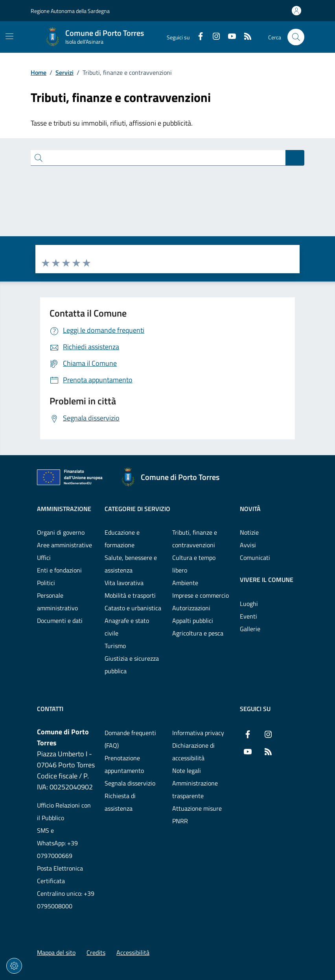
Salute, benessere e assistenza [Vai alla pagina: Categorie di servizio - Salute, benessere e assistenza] (131, 564)
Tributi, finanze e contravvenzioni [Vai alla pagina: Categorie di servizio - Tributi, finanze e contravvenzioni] (195, 539)
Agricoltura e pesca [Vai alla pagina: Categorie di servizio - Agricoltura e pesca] (198, 633)
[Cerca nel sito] (296, 37)
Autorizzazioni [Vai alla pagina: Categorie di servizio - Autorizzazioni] (191, 608)
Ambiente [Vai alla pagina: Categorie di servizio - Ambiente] (185, 583)
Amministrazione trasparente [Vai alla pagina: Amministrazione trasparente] (195, 789)
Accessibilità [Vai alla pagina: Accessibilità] (133, 952)
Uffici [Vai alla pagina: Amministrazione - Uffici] (44, 558)
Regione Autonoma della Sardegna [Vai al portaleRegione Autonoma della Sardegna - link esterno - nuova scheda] (70, 11)
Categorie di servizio (137, 509)
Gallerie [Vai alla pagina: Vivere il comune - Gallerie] (250, 629)
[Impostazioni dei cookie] (14, 966)
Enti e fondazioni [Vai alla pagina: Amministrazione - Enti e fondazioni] (59, 570)
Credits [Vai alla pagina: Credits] (96, 952)
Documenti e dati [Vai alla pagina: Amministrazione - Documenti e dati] (60, 621)
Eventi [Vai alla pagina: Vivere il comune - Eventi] (248, 616)
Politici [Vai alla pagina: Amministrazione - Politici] (46, 583)
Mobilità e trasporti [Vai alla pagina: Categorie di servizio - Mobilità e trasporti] (130, 595)
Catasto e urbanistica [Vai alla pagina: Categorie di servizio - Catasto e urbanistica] (133, 608)
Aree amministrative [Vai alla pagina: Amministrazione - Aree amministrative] (64, 545)
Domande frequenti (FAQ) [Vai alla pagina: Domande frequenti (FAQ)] (130, 739)
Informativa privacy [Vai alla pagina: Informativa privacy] (198, 733)
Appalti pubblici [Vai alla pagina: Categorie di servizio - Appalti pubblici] (193, 621)
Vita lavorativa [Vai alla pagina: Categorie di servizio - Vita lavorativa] (124, 583)
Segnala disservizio (130, 783)
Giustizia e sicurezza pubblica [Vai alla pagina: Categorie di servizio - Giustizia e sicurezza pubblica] (132, 665)
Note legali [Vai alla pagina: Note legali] (187, 771)
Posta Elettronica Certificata (60, 874)
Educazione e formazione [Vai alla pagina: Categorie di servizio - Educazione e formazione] (122, 539)
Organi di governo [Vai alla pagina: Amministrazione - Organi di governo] (61, 532)
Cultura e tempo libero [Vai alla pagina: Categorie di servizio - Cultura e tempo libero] (194, 564)
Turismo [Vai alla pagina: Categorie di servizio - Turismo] (115, 646)
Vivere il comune (267, 580)
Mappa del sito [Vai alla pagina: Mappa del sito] (56, 952)
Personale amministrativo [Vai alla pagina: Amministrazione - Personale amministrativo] (57, 602)
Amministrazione (64, 509)
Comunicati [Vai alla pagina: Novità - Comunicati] (255, 558)
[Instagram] (213, 37)
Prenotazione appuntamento (124, 764)
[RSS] (245, 37)
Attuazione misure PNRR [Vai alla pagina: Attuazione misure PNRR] (197, 815)
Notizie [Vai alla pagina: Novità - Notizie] (249, 532)
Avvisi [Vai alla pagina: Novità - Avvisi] (248, 545)
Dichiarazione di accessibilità (193, 752)
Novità (250, 509)
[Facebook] (197, 37)
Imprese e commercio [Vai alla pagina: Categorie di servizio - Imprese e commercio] (201, 595)
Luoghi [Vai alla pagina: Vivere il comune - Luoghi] (249, 604)
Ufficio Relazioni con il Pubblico (64, 811)
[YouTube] (229, 37)
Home (39, 72)
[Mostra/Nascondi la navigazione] (9, 36)
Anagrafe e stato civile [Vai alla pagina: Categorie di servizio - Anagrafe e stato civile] (127, 627)
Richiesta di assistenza (120, 802)
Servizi (64, 72)
